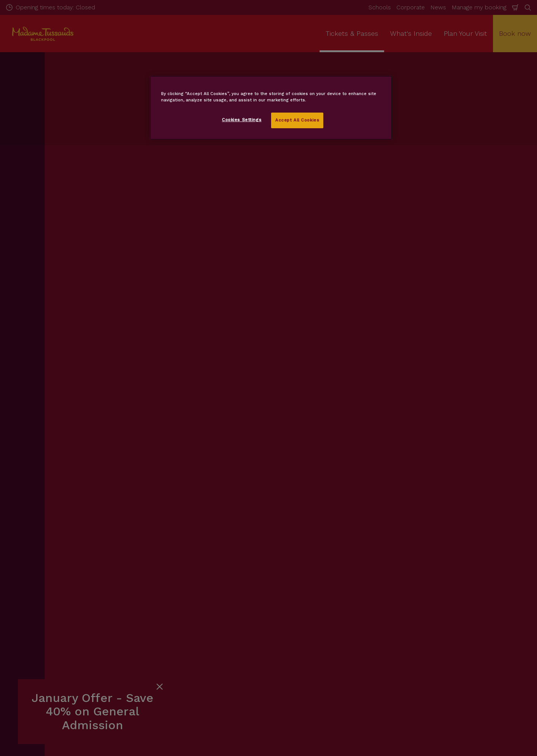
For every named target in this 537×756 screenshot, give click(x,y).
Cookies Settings (242, 120)
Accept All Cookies (297, 120)
